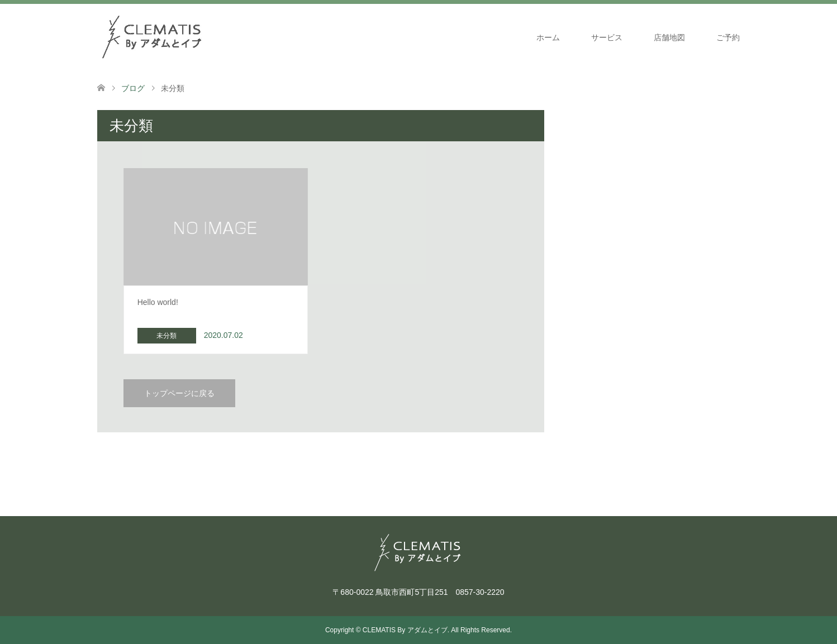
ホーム (548, 37)
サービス (607, 37)
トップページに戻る (179, 393)
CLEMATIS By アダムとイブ (405, 630)
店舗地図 (669, 37)
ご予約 (728, 37)
